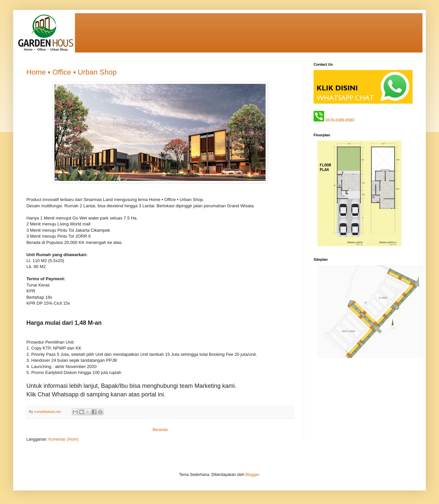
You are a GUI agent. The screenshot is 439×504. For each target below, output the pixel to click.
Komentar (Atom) (64, 439)
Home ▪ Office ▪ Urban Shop (71, 72)
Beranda (160, 430)
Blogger (252, 475)
